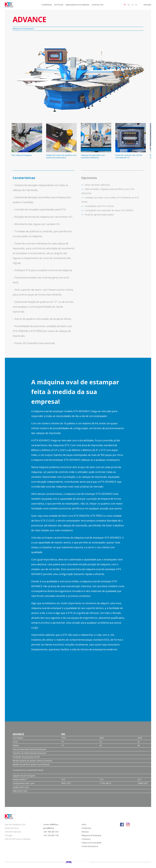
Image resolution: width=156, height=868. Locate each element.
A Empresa (47, 5)
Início (84, 824)
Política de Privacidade (91, 843)
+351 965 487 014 (51, 832)
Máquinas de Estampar (77, 5)
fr (136, 5)
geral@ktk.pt (49, 828)
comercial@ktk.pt (51, 824)
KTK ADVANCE (82, 411)
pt (125, 5)
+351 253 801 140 (51, 835)
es (133, 5)
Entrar (147, 5)
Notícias (59, 5)
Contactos (97, 5)
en (129, 5)
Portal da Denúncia (90, 846)
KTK (67, 445)
